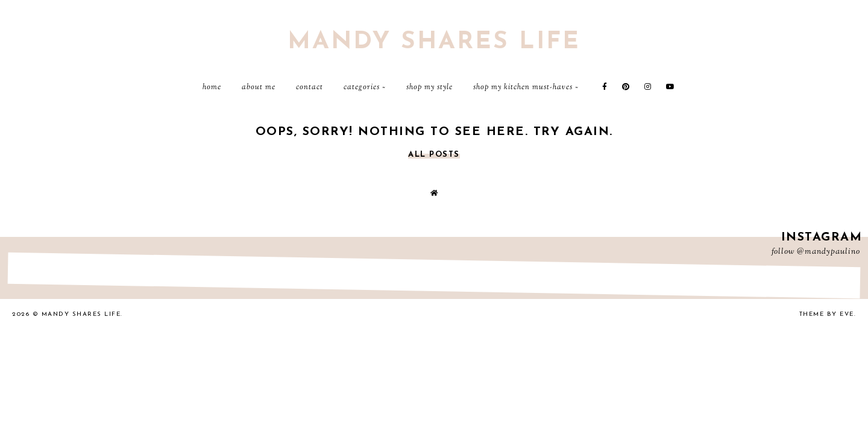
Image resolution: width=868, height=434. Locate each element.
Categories (362, 87)
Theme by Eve (827, 314)
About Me (259, 87)
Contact (310, 87)
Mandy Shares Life (434, 42)
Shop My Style (429, 87)
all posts (434, 155)
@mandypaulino (829, 252)
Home (212, 87)
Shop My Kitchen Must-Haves (523, 87)
